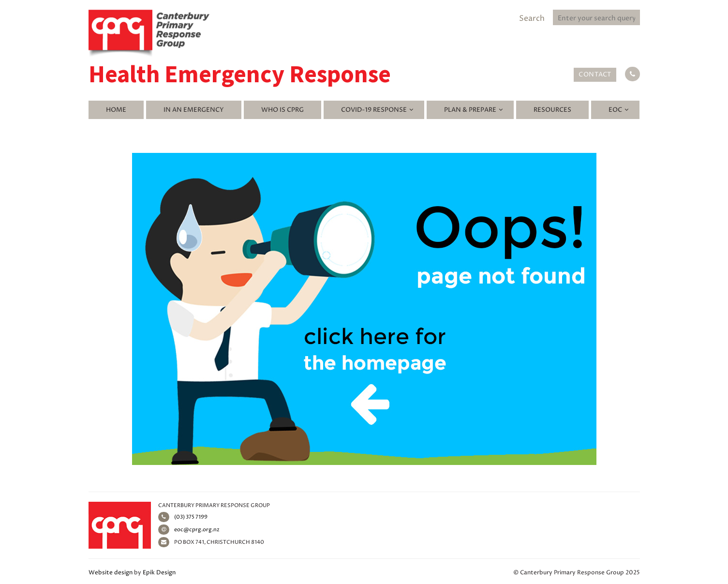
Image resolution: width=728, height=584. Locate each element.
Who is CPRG (282, 110)
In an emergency (194, 110)
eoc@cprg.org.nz (189, 530)
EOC (615, 110)
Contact (595, 75)
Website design (111, 573)
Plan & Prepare (470, 110)
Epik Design (159, 573)
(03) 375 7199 (183, 517)
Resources (552, 110)
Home (116, 110)
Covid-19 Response (374, 110)
